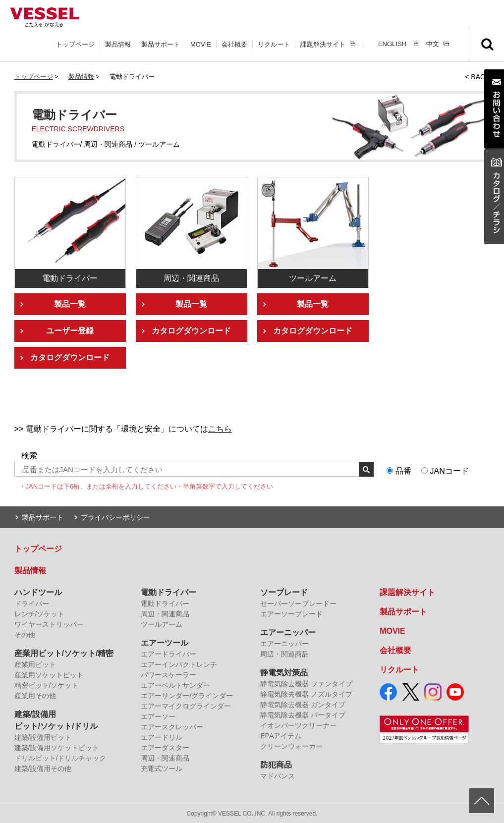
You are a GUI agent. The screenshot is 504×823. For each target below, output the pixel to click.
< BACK (477, 77)
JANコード (449, 471)
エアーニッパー (288, 632)
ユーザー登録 (70, 331)
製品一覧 (70, 304)
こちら (220, 429)
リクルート (274, 44)
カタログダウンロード (70, 357)
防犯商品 (276, 765)
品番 (403, 471)
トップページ (75, 44)
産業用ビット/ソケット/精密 (64, 653)
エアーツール (165, 643)
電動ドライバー (168, 592)
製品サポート (161, 44)
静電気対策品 (284, 673)
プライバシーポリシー (115, 517)
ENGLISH (392, 44)
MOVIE (201, 44)
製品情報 (118, 44)
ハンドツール (38, 592)
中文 (433, 44)
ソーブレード (284, 592)
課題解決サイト (323, 44)
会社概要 (234, 44)
